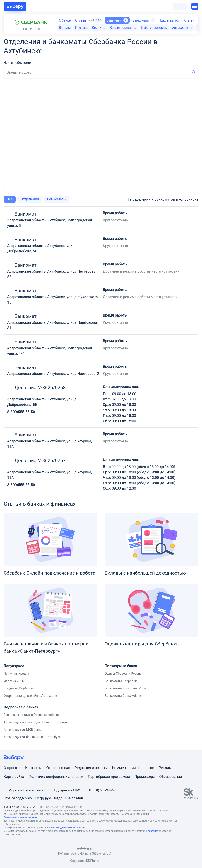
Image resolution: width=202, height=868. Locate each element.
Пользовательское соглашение (20, 817)
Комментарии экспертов (133, 768)
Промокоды (145, 777)
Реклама (166, 768)
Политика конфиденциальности (56, 777)
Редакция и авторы (91, 768)
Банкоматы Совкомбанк (123, 696)
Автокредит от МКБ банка (23, 730)
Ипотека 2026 (14, 681)
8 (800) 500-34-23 (99, 790)
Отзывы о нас (58, 768)
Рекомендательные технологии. (68, 828)
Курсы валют (170, 20)
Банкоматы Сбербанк (121, 681)
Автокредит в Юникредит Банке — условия (36, 722)
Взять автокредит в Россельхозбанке (32, 715)
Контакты (33, 768)
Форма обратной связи (24, 790)
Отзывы (88, 20)
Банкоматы (144, 20)
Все (10, 199)
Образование (171, 777)
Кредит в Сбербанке (19, 688)
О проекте (12, 768)
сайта (19, 777)
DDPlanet (93, 861)
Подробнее (152, 831)
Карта (9, 777)
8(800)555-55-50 (21, 412)
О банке (65, 20)
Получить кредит (16, 674)
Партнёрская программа (109, 777)
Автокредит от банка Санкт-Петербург (32, 737)
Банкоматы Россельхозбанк (126, 688)
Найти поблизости (17, 63)
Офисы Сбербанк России (123, 674)
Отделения (117, 20)
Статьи (189, 20)
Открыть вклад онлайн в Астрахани (30, 696)
